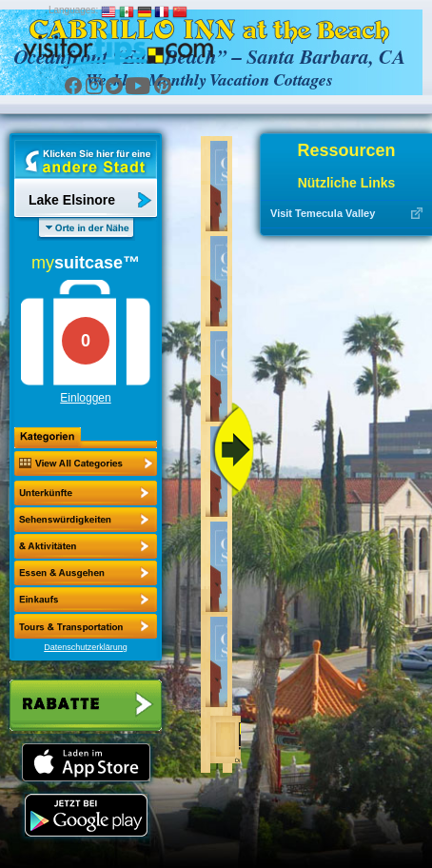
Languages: (73, 10)
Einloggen (85, 398)
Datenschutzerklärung (86, 647)
